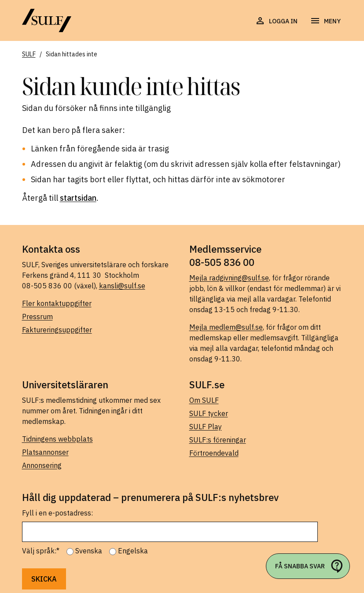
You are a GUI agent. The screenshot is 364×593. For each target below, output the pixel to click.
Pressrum (37, 317)
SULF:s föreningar (218, 440)
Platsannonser (45, 452)
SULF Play (206, 427)
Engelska (133, 551)
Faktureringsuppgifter (57, 330)
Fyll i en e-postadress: (57, 513)
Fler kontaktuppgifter (57, 303)
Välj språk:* (41, 551)
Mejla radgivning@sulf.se (229, 278)
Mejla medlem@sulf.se (226, 327)
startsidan (78, 198)
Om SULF (204, 400)
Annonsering (42, 465)
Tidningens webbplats (57, 439)
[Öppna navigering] (325, 21)
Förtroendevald (214, 453)
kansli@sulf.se (122, 286)
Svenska (89, 551)
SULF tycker (209, 413)
